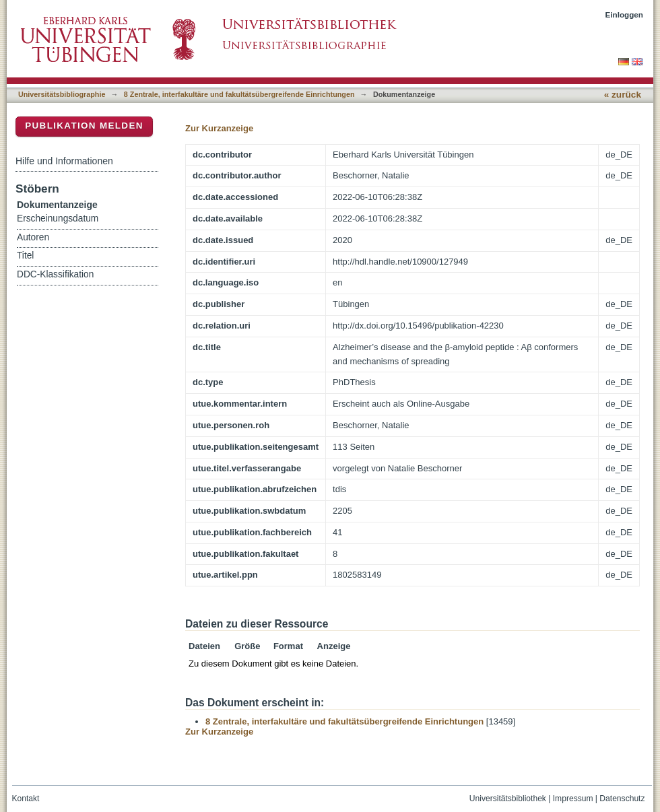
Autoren (33, 237)
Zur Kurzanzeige (219, 128)
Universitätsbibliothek (508, 799)
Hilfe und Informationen (64, 161)
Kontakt (26, 799)
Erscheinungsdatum (58, 218)
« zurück (623, 95)
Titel (25, 256)
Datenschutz (622, 799)
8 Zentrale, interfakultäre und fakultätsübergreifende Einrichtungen (239, 94)
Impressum (573, 799)
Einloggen (625, 14)
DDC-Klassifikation (55, 274)
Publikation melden (84, 126)
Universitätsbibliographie (62, 94)
